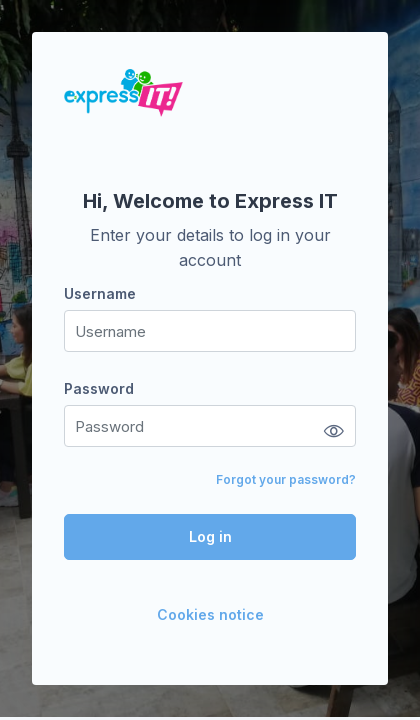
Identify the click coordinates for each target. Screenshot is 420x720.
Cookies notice (210, 614)
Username (100, 293)
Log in (210, 536)
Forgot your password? (286, 479)
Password (99, 388)
